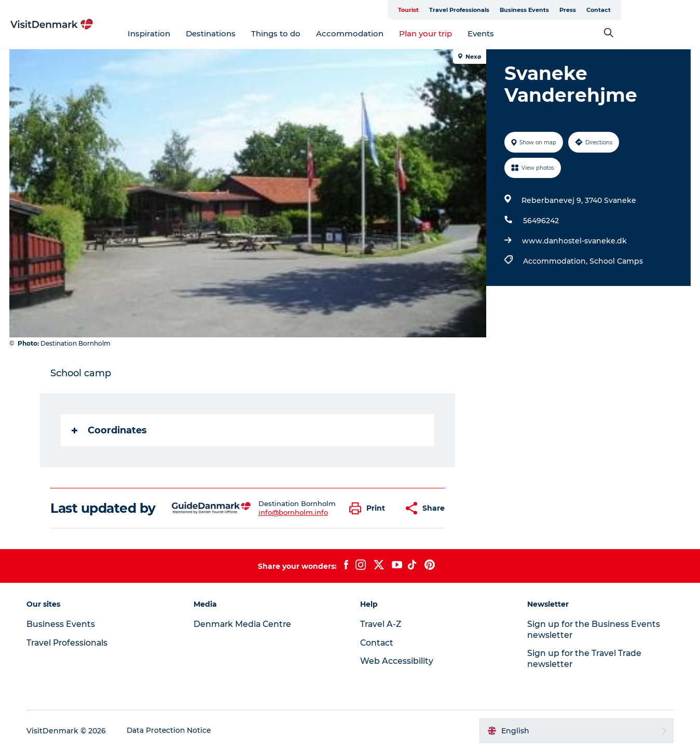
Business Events (603, 10)
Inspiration (188, 33)
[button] (370, 508)
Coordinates (110, 430)
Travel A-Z (382, 624)
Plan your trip (465, 33)
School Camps (616, 261)
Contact (677, 10)
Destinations (250, 33)
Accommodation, (556, 261)
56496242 (540, 221)
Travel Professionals (538, 10)
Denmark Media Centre (245, 624)
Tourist (487, 10)
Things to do (315, 33)
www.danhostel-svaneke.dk (574, 241)
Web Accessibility (397, 661)
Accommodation (389, 33)
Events (520, 33)
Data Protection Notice (172, 731)
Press (647, 10)
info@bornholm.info (293, 512)
